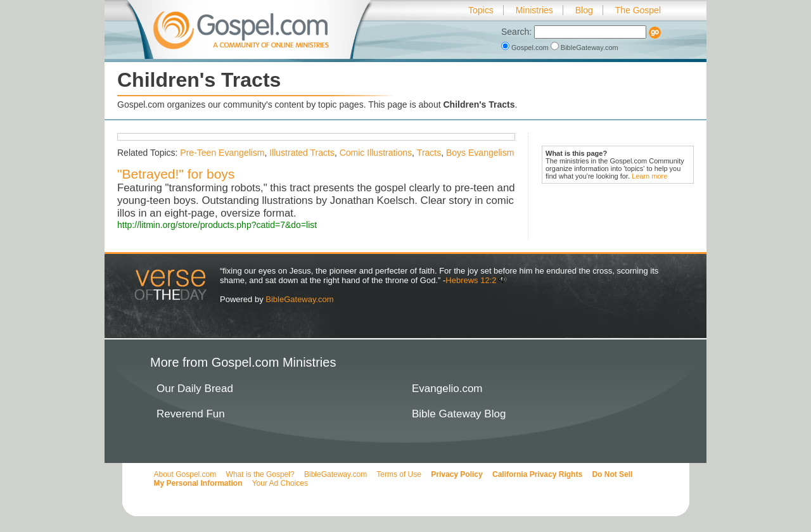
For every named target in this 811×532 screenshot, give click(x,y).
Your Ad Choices (280, 483)
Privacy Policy (457, 474)
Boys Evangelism (480, 153)
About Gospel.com (185, 474)
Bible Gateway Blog (459, 414)
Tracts (429, 153)
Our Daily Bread (195, 389)
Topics (481, 10)
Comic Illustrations (376, 153)
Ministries (534, 10)
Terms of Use (399, 474)
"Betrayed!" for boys (176, 174)
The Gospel (638, 10)
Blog (584, 10)
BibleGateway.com (584, 47)
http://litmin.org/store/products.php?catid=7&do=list (217, 225)
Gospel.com (526, 47)
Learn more (649, 176)
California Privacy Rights (537, 474)
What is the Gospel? (260, 474)
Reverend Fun (191, 414)
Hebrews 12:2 (471, 280)
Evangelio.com (447, 389)
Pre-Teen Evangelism (222, 153)
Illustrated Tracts (302, 153)
